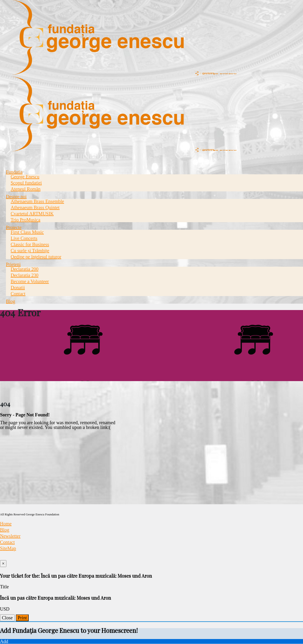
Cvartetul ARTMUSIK (32, 214)
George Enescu (25, 177)
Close (7, 618)
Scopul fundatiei (26, 183)
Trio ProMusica (25, 220)
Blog (11, 301)
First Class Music (27, 232)
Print (22, 618)
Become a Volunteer (30, 281)
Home (6, 524)
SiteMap (8, 548)
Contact (18, 294)
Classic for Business (30, 244)
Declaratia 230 (25, 275)
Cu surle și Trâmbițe (30, 251)
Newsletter (10, 536)
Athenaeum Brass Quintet (35, 207)
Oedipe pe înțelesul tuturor (36, 257)
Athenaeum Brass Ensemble (37, 201)
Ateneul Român (26, 189)
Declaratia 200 (25, 269)
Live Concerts (24, 238)
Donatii (18, 288)
